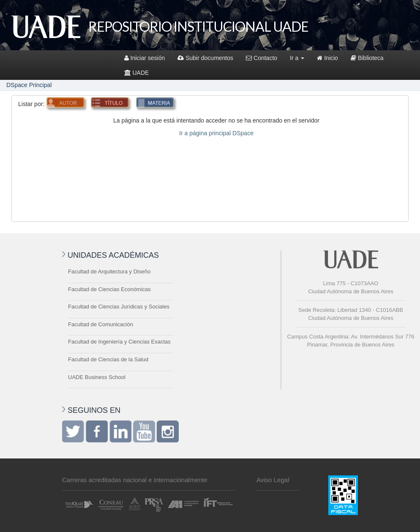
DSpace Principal (29, 85)
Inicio (327, 58)
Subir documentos (205, 58)
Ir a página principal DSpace (216, 133)
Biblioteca (367, 58)
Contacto (262, 58)
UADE (137, 73)
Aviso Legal (273, 480)
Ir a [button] (297, 58)
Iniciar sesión (145, 58)
